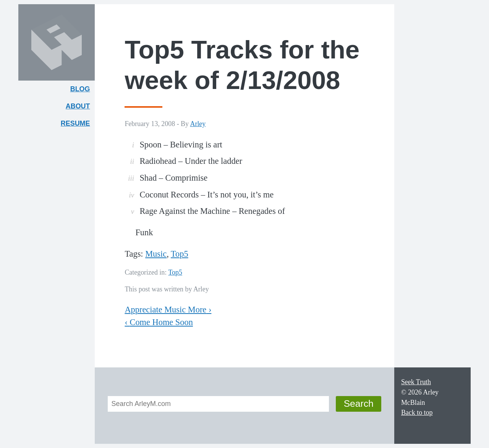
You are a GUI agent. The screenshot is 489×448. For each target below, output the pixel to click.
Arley (198, 124)
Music (156, 254)
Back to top (417, 412)
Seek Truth (416, 382)
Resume (75, 123)
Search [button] (359, 404)
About (80, 108)
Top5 (180, 254)
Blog (80, 89)
